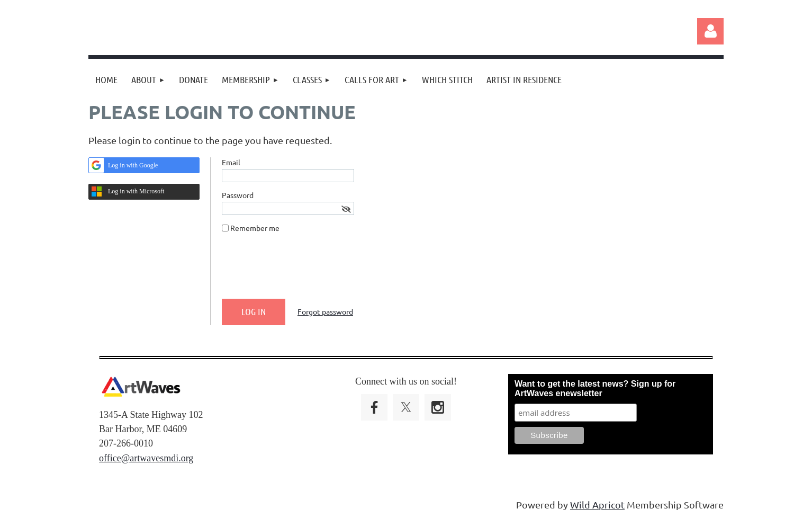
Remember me (255, 228)
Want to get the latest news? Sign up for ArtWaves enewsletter (595, 388)
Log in (710, 31)
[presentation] (302, 270)
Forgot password (325, 311)
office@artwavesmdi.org (146, 458)
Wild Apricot (597, 504)
